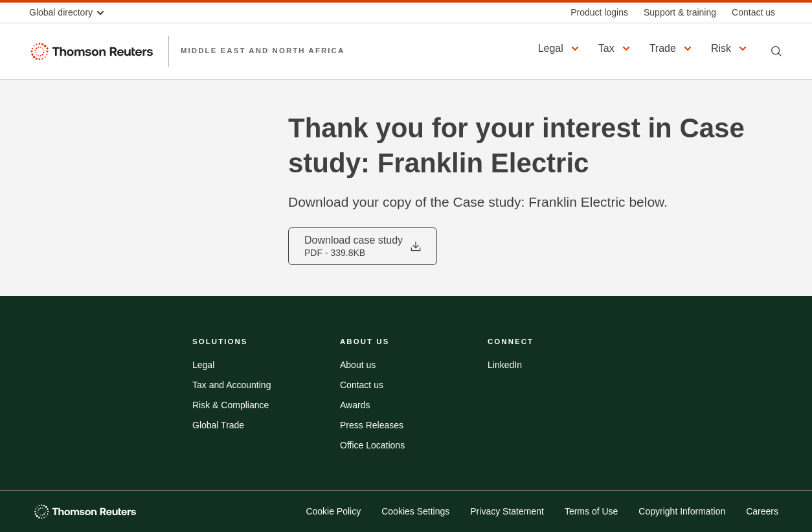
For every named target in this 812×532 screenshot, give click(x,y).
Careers (762, 511)
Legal (203, 365)
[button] (73, 13)
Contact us (362, 385)
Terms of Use (591, 511)
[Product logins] (599, 13)
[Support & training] (680, 13)
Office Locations (372, 445)
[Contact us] (753, 13)
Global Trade (218, 425)
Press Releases (372, 425)
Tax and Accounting (231, 385)
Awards (355, 405)
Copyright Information (682, 511)
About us (358, 365)
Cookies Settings (415, 511)
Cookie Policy (333, 511)
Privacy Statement (507, 511)
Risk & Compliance (231, 405)
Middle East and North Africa (263, 51)
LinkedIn (505, 365)
